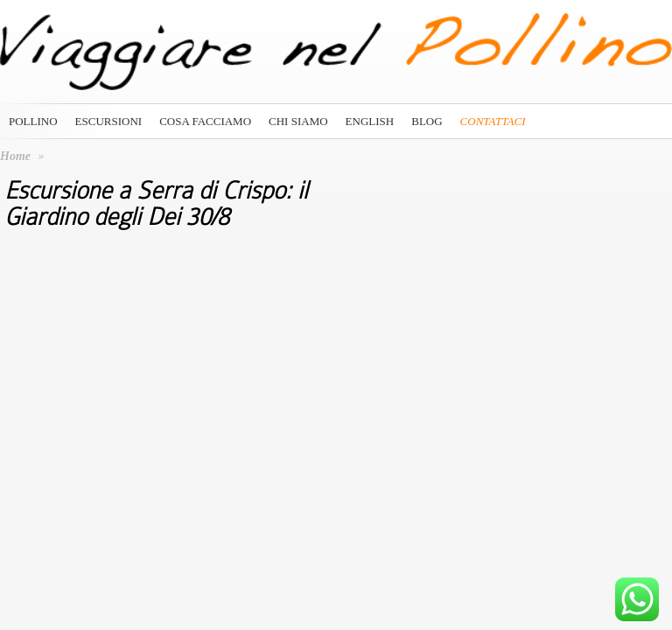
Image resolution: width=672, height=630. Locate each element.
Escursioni (109, 121)
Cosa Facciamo (205, 121)
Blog (427, 121)
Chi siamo (298, 121)
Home (15, 156)
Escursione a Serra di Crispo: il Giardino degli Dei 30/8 (156, 204)
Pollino (33, 121)
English (370, 121)
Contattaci (493, 121)
